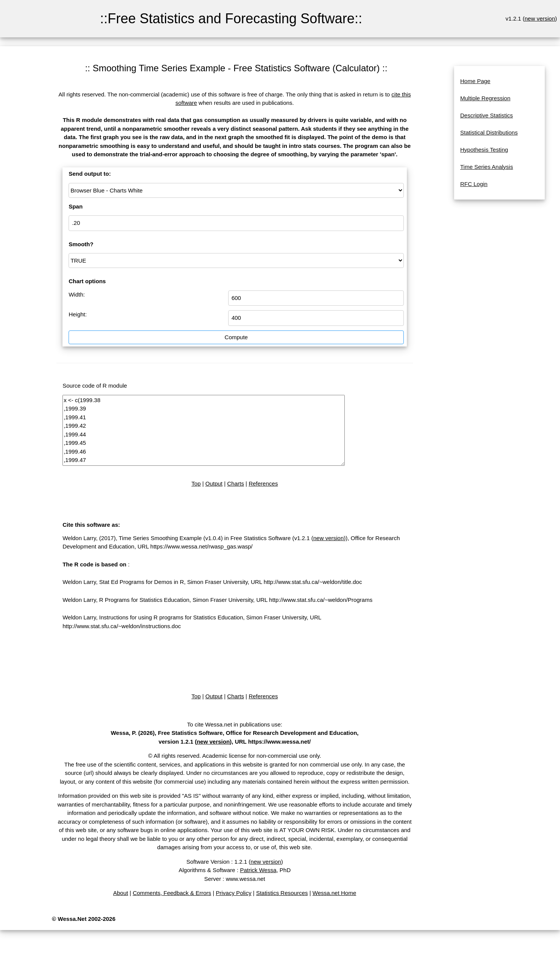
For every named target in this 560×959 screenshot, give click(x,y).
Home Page (475, 81)
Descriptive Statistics (486, 115)
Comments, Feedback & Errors (172, 893)
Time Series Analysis (487, 167)
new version (540, 18)
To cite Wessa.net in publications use (234, 724)
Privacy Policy (234, 893)
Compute (236, 337)
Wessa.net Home (334, 893)
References (263, 484)
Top (196, 484)
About (121, 893)
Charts (235, 484)
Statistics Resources (282, 893)
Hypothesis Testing (484, 150)
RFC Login (474, 184)
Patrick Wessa (258, 870)
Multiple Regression (485, 98)
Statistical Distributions (489, 132)
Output (214, 484)
